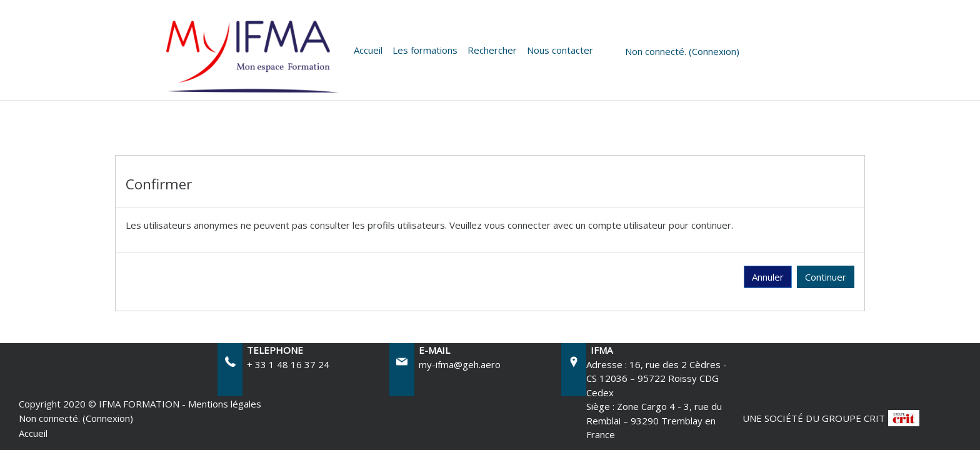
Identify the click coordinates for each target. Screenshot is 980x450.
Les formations (425, 50)
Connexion (714, 51)
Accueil (368, 50)
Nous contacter (560, 50)
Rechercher (492, 50)
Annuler (768, 277)
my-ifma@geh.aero (460, 364)
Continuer (826, 277)
